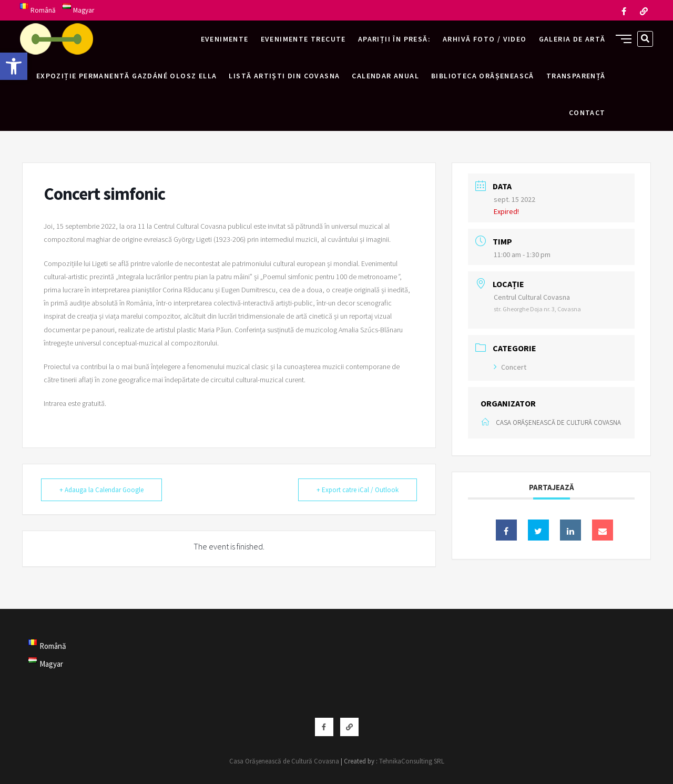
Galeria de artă (572, 39)
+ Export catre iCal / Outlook (358, 490)
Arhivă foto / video (485, 39)
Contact (587, 113)
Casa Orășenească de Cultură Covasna (284, 761)
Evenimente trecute (303, 39)
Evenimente (225, 39)
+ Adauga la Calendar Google (101, 490)
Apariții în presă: (394, 39)
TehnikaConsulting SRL (412, 761)
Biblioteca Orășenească (483, 76)
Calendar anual (385, 76)
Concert (510, 367)
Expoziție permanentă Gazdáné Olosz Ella (127, 76)
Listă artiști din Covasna (284, 76)
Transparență (576, 76)
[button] (14, 66)
